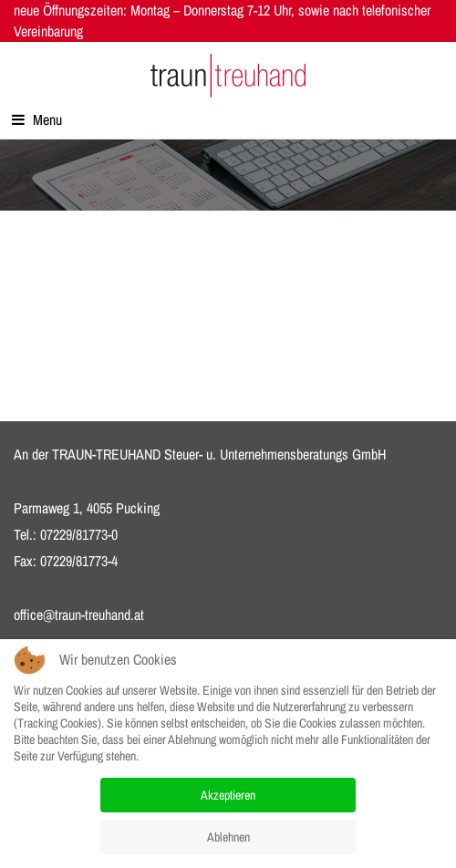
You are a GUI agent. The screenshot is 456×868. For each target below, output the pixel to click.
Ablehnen (228, 837)
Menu (37, 119)
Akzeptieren (228, 795)
